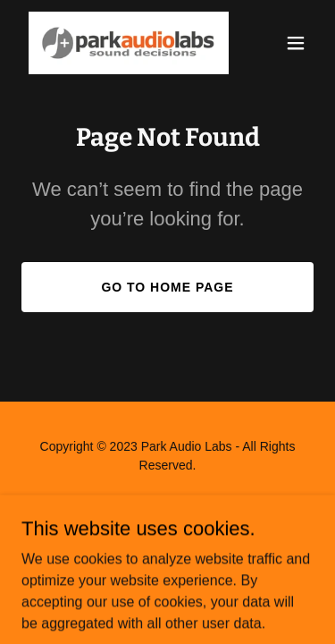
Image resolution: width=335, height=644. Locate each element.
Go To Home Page (167, 287)
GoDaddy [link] (202, 505)
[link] (124, 43)
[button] (296, 43)
